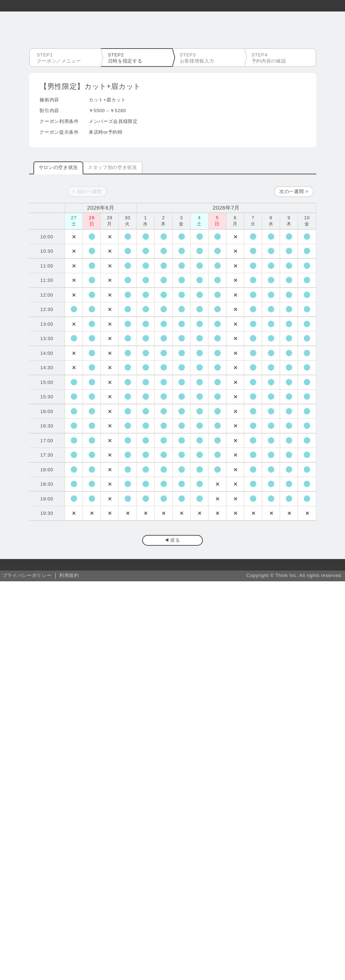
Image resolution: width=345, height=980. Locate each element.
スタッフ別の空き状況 (113, 167)
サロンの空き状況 (58, 167)
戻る (175, 540)
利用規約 (69, 575)
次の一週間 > (294, 191)
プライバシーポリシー (27, 575)
